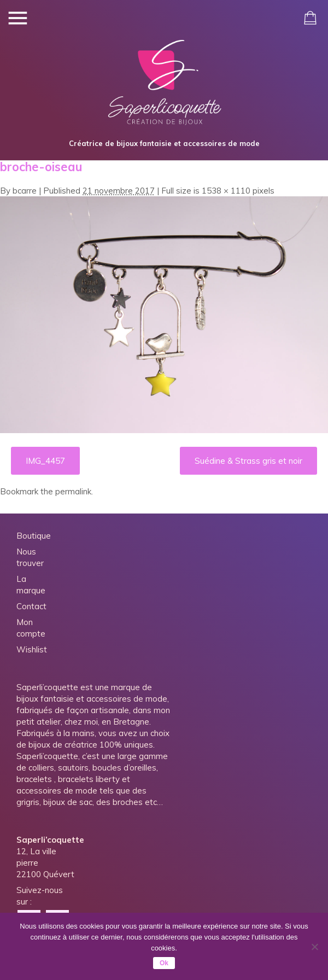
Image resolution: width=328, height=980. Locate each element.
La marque (31, 585)
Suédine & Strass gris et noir (248, 461)
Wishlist (32, 649)
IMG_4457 (45, 461)
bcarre (25, 191)
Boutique (34, 536)
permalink (73, 491)
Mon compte (31, 628)
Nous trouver (30, 557)
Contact (31, 606)
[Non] (314, 947)
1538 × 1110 (226, 191)
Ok (164, 963)
